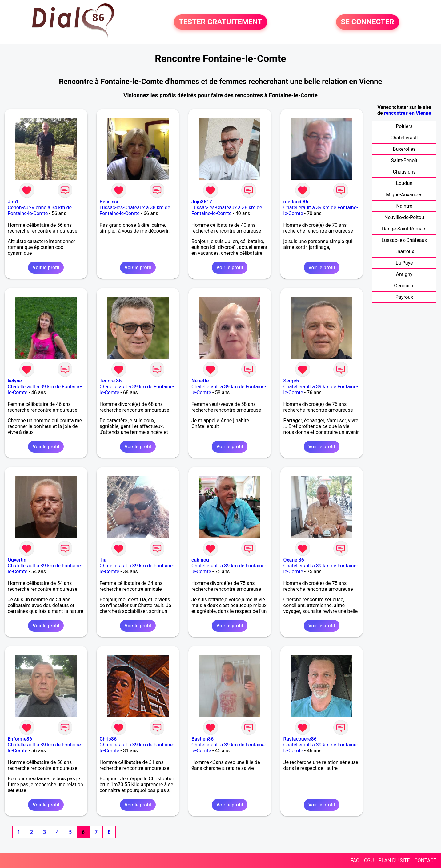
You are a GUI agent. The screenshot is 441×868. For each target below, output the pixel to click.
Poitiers (404, 126)
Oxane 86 (294, 560)
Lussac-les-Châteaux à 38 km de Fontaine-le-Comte (135, 210)
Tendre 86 (111, 381)
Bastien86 (202, 739)
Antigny (404, 274)
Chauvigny (404, 172)
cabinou (200, 560)
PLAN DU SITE (394, 860)
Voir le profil (46, 268)
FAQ (355, 860)
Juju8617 (202, 202)
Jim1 (13, 202)
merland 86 (296, 202)
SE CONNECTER (368, 22)
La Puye (404, 263)
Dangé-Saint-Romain (404, 229)
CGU (369, 860)
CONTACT (425, 860)
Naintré (404, 206)
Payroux (404, 297)
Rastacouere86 (300, 739)
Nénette (200, 381)
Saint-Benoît (404, 160)
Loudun (404, 183)
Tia (103, 560)
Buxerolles (404, 149)
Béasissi (109, 202)
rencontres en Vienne (408, 113)
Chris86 (108, 739)
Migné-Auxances (404, 195)
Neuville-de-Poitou (404, 217)
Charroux (404, 252)
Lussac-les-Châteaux (404, 240)
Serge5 (291, 381)
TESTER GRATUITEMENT (220, 22)
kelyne (15, 381)
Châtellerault (404, 138)
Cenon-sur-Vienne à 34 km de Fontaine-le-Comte (40, 210)
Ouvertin (17, 560)
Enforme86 (20, 739)
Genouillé (404, 286)
